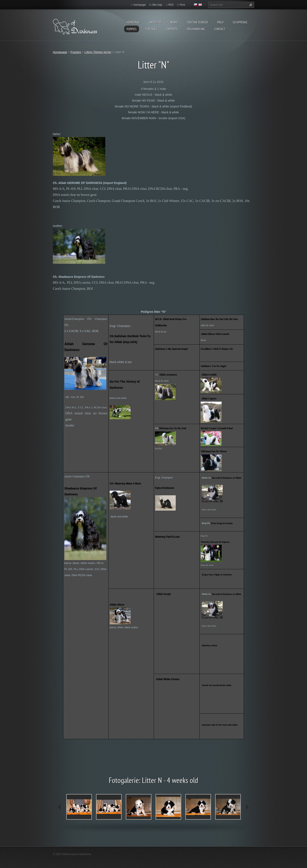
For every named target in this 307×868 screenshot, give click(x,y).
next (247, 807)
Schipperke (240, 22)
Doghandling (196, 29)
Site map (157, 5)
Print (182, 5)
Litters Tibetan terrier (98, 52)
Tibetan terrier (197, 22)
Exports (172, 29)
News (174, 22)
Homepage (133, 22)
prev (60, 807)
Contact (220, 29)
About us (155, 22)
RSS (171, 5)
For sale (152, 29)
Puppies (132, 29)
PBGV (220, 22)
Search (250, 5)
